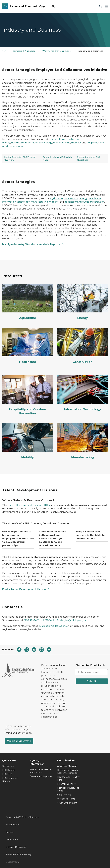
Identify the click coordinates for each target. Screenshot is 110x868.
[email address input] (92, 672)
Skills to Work (64, 795)
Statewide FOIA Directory (19, 855)
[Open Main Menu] (106, 6)
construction (73, 139)
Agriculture (56, 198)
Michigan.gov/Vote (19, 741)
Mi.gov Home (13, 825)
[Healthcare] (27, 346)
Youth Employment (67, 803)
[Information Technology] (82, 393)
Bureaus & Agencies (24, 51)
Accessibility (12, 840)
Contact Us (8, 766)
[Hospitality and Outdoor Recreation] (27, 395)
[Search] (101, 6)
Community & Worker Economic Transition (68, 772)
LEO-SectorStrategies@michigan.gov (65, 620)
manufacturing (62, 143)
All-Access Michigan (67, 766)
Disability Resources (16, 847)
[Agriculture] (27, 302)
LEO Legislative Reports (10, 780)
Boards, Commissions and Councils (41, 771)
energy (6, 143)
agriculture (58, 139)
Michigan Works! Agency (54, 626)
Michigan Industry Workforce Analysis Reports (33, 244)
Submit (92, 681)
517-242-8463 (32, 620)
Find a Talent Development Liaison (26, 589)
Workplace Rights (66, 799)
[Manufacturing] (82, 441)
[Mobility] (27, 441)
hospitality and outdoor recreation (84, 202)
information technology (38, 143)
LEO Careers (9, 770)
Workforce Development (57, 51)
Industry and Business (90, 51)
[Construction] (82, 346)
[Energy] (82, 302)
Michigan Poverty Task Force (69, 789)
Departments (13, 862)
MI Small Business (66, 784)
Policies (10, 832)
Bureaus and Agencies (41, 776)
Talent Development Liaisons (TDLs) (29, 505)
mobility (76, 143)
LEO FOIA (7, 774)
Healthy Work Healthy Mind (68, 778)
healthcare (17, 143)
